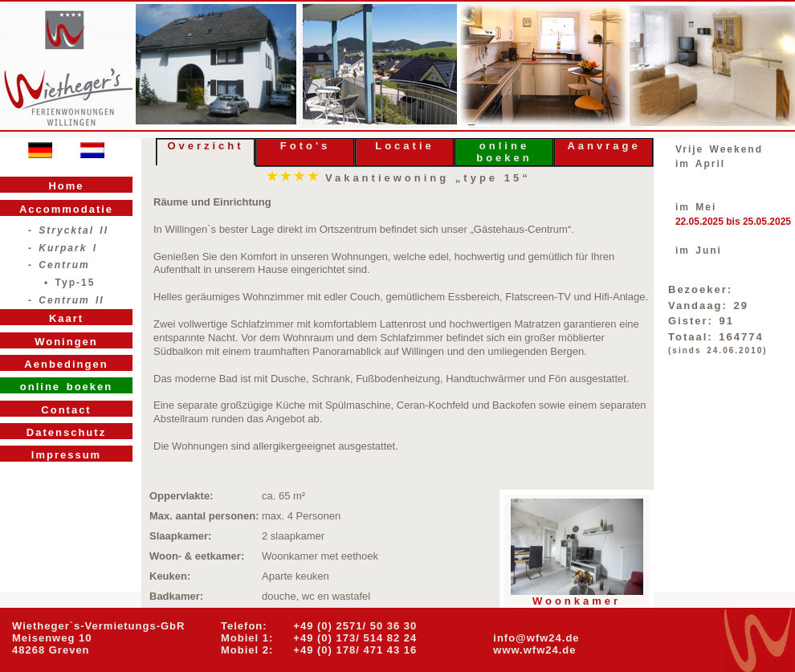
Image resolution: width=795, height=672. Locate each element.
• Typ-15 (69, 283)
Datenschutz (66, 432)
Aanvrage (603, 146)
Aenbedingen (66, 364)
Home (66, 186)
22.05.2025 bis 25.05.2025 (733, 222)
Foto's (305, 146)
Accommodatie (66, 209)
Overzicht (205, 146)
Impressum (66, 455)
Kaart (66, 318)
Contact (66, 410)
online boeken (504, 152)
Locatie (405, 146)
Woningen (66, 342)
